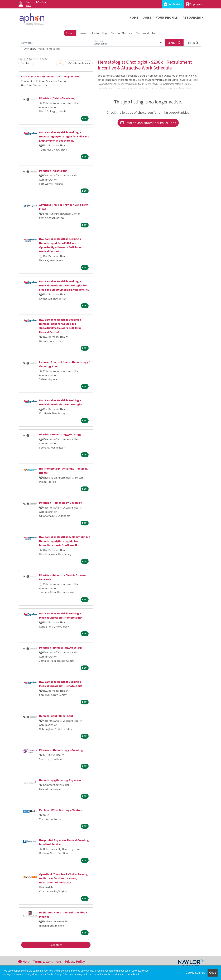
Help (24, 961)
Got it (213, 973)
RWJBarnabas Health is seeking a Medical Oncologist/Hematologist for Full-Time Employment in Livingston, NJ (64, 285)
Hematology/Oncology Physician (60, 780)
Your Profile (167, 18)
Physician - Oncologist (53, 171)
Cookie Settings (195, 973)
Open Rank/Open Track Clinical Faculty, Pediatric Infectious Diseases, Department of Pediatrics (64, 878)
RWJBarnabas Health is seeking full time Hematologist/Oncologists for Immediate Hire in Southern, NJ (65, 541)
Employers (194, 4)
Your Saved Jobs (146, 33)
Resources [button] (192, 18)
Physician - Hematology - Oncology (61, 750)
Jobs (147, 18)
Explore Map (99, 33)
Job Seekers (173, 4)
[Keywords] (56, 43)
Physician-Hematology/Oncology (60, 434)
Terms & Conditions (47, 961)
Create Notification (79, 63)
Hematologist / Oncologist (56, 716)
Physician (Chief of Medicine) (57, 98)
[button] (193, 43)
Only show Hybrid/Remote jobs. (42, 49)
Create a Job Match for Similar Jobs (148, 123)
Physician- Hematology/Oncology (61, 503)
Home (134, 18)
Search (70, 33)
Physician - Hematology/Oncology (61, 648)
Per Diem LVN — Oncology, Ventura (61, 810)
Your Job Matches (122, 33)
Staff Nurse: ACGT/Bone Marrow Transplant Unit (51, 76)
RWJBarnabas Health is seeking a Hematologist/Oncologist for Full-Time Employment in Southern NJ (64, 136)
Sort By (25, 63)
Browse (83, 33)
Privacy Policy (75, 961)
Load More (56, 945)
